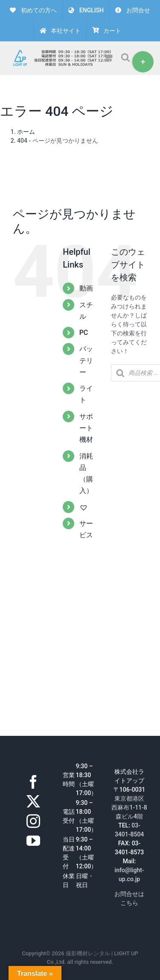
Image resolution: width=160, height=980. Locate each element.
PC (84, 333)
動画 (86, 288)
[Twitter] (33, 801)
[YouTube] (33, 841)
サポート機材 (86, 428)
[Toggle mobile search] (125, 57)
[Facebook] (33, 782)
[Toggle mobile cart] (108, 57)
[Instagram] (33, 821)
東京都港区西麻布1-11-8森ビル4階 (129, 807)
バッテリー (86, 360)
